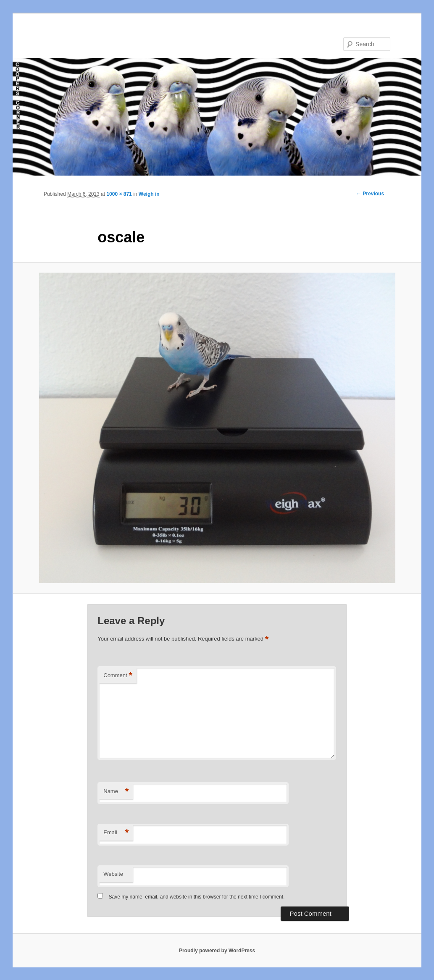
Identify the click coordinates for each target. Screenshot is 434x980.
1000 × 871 (119, 194)
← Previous (370, 194)
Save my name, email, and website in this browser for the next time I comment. (197, 897)
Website (113, 874)
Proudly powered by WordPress (217, 951)
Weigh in (149, 194)
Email (116, 833)
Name (116, 792)
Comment (118, 676)
